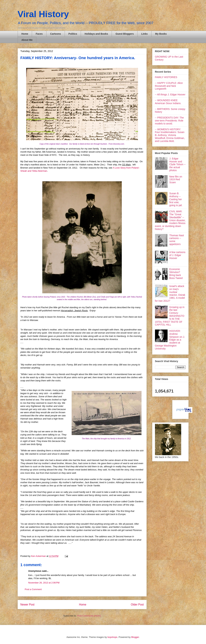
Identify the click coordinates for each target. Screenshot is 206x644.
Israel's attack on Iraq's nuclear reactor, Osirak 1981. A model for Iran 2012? (170, 293)
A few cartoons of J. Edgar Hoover (177, 255)
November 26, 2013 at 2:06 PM (44, 583)
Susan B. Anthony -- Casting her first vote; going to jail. (176, 199)
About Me (27, 40)
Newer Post (28, 605)
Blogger (135, 637)
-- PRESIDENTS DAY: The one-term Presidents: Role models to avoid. (169, 121)
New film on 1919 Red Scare (176, 180)
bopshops (112, 637)
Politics (73, 34)
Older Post (137, 605)
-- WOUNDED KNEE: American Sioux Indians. (168, 102)
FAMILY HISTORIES (166, 77)
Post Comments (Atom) (89, 616)
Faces (39, 34)
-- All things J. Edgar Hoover (170, 94)
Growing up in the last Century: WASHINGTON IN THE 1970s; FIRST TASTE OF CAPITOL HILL (170, 316)
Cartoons (55, 34)
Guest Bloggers (125, 34)
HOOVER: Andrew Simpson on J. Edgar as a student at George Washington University (170, 340)
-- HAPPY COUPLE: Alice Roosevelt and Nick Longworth (169, 86)
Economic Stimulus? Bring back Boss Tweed (176, 274)
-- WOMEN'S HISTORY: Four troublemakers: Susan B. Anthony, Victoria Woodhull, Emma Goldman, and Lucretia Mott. (170, 135)
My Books (161, 34)
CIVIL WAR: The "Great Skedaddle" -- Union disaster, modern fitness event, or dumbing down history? (170, 220)
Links (144, 34)
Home (25, 34)
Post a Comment (33, 589)
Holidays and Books (96, 34)
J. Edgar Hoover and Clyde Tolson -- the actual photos (177, 164)
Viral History (43, 14)
